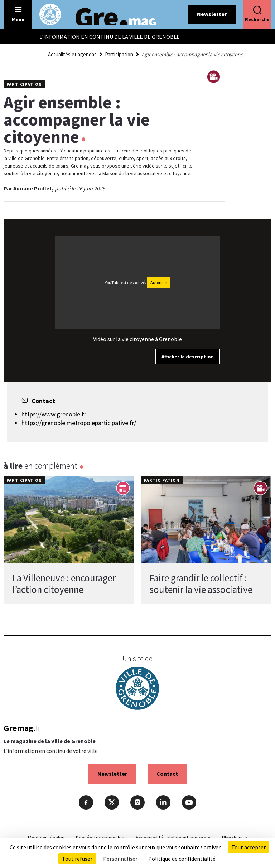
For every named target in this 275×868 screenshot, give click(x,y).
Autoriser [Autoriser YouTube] (159, 282)
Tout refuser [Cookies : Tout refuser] (77, 859)
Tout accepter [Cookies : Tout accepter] (249, 847)
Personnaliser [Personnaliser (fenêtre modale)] (120, 859)
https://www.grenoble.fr (54, 414)
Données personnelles (100, 838)
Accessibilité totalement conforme (173, 838)
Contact (167, 774)
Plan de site (235, 838)
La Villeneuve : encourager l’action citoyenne (64, 584)
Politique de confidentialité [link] (182, 859)
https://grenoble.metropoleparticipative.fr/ (79, 423)
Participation (119, 54)
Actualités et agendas (72, 54)
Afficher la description (188, 357)
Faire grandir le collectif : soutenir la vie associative (201, 584)
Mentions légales (46, 838)
